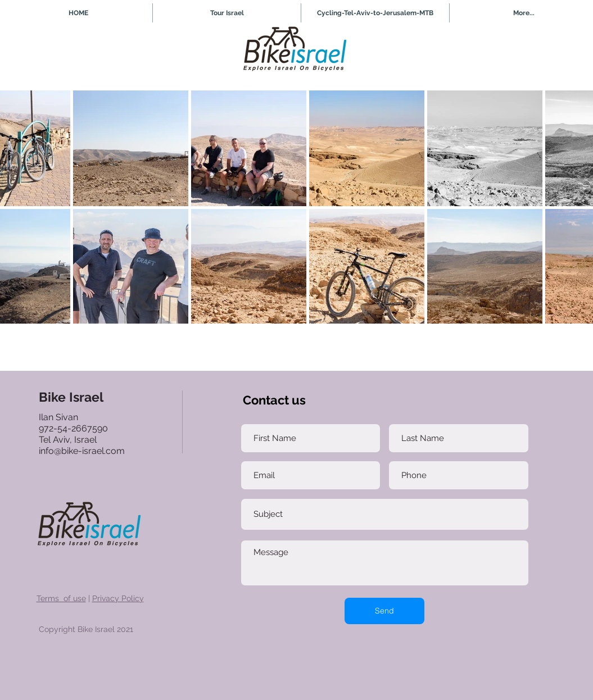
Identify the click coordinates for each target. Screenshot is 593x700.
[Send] (384, 611)
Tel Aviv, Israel (69, 440)
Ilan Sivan (58, 417)
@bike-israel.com (89, 451)
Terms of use (61, 598)
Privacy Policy (118, 598)
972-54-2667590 (73, 428)
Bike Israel (71, 397)
